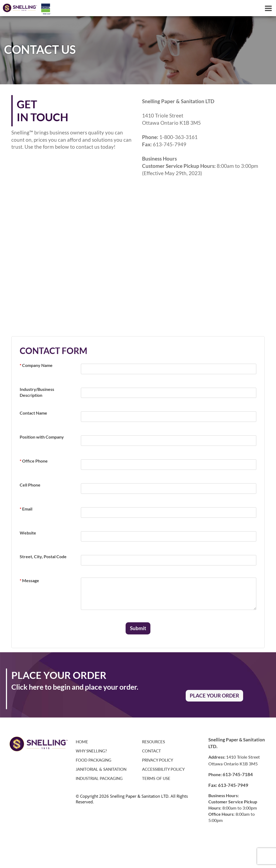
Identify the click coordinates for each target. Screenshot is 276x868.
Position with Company (42, 437)
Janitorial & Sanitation (101, 769)
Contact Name (33, 413)
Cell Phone (30, 485)
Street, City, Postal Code (43, 556)
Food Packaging (94, 760)
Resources (153, 742)
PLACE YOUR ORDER (214, 696)
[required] (169, 369)
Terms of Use (156, 778)
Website (28, 533)
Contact (151, 751)
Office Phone (34, 461)
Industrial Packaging (99, 778)
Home (82, 742)
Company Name (36, 365)
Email (26, 509)
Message (29, 580)
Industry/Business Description (37, 392)
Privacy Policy (158, 760)
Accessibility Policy (163, 769)
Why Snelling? (91, 751)
